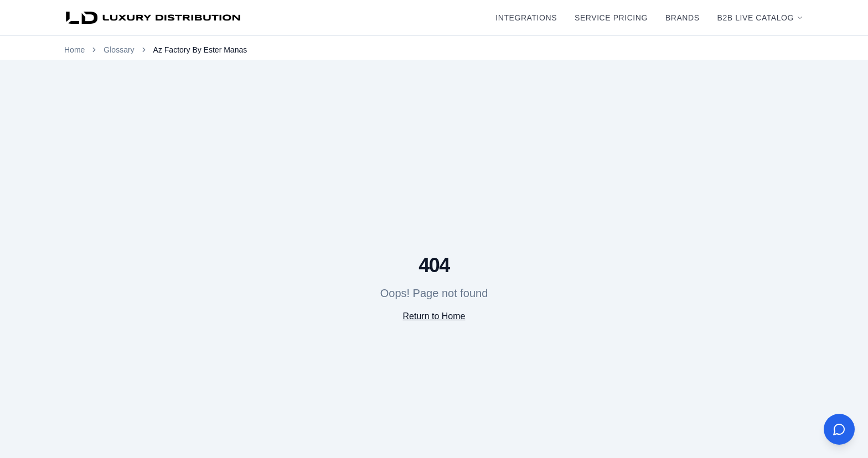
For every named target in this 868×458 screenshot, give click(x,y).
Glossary (119, 50)
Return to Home (434, 316)
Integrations (526, 18)
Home (74, 50)
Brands (683, 18)
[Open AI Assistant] (839, 429)
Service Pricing (611, 18)
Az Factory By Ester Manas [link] (200, 50)
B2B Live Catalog (761, 18)
